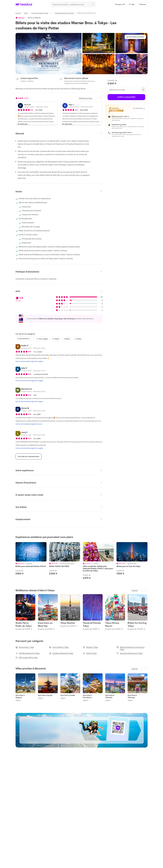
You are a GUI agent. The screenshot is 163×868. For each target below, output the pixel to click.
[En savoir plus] (24, 124)
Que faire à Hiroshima (87, 696)
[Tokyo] (26, 13)
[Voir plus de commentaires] (29, 457)
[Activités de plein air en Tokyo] (28, 653)
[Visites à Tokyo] (90, 653)
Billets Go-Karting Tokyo (137, 624)
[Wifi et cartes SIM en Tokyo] (27, 657)
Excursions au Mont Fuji (45, 624)
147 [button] (23, 18)
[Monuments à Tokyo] (25, 647)
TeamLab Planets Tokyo (92, 624)
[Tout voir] (135, 590)
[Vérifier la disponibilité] (126, 97)
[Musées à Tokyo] (90, 647)
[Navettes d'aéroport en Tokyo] (61, 653)
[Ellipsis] (52, 14)
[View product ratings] (20, 18)
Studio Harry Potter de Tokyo (24, 624)
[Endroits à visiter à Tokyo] (40, 13)
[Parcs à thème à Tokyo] (59, 647)
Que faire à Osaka (68, 695)
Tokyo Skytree (68, 623)
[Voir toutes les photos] (135, 37)
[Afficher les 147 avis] (86, 98)
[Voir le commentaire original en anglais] (29, 361)
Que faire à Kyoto (45, 695)
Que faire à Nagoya (20, 696)
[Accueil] (18, 13)
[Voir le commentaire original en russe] (29, 424)
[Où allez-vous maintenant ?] (73, 4)
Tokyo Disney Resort (112, 624)
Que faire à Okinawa (132, 696)
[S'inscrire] (143, 4)
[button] (132, 4)
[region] (81, 561)
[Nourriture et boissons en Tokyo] (130, 653)
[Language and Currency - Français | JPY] (120, 4)
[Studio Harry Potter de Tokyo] (65, 13)
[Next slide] (101, 98)
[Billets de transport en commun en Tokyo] (132, 648)
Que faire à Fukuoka (110, 696)
